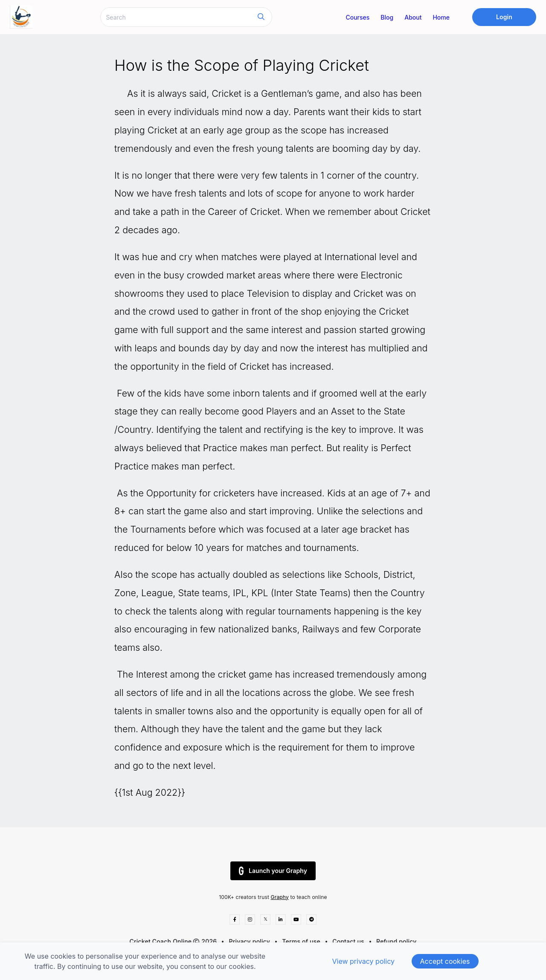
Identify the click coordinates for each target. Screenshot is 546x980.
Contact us (348, 941)
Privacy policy (250, 941)
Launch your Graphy (273, 871)
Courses (357, 17)
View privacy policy (363, 961)
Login (504, 17)
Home (441, 17)
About (413, 17)
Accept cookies (445, 961)
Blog (387, 17)
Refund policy (396, 941)
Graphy (280, 897)
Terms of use (301, 941)
